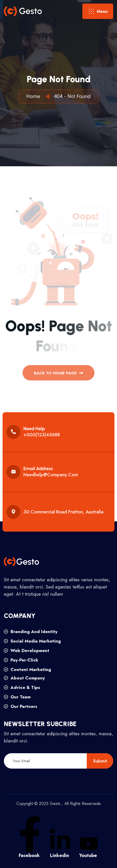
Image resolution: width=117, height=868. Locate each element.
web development (27, 650)
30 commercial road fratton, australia (63, 512)
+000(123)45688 (42, 435)
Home (35, 97)
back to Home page (59, 375)
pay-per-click (21, 660)
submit (100, 761)
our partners (21, 706)
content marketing (27, 669)
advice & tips (22, 687)
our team (17, 697)
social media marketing (32, 641)
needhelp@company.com (51, 475)
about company (24, 678)
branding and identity (31, 632)
